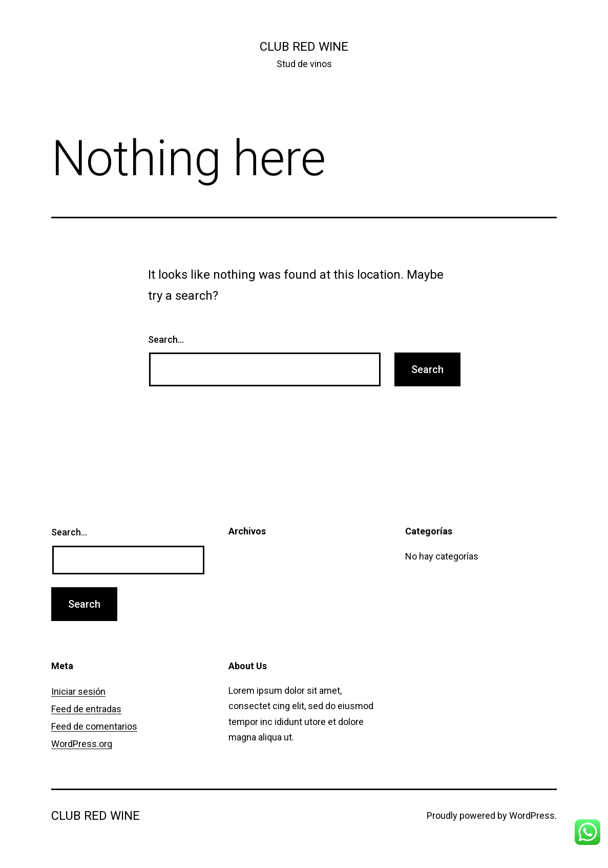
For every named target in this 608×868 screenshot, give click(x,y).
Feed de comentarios (94, 726)
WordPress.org (82, 744)
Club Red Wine (304, 47)
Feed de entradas (86, 709)
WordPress (532, 815)
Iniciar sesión (78, 691)
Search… (166, 339)
